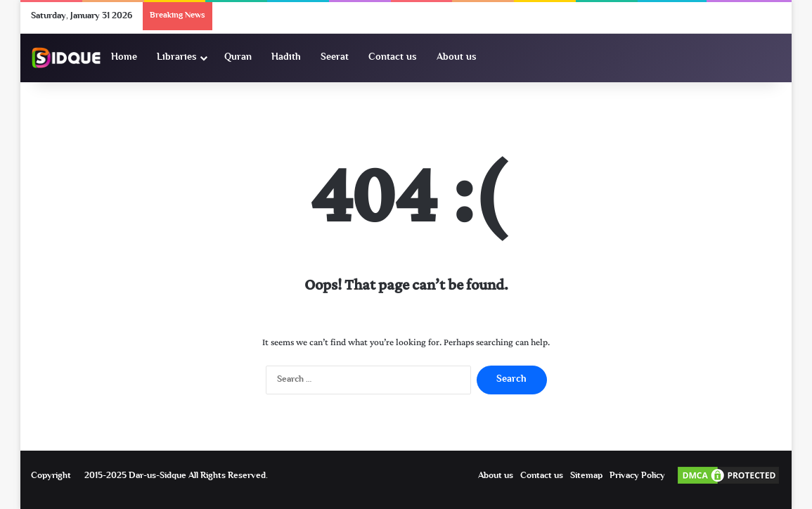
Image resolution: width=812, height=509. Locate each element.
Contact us (393, 58)
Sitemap (586, 476)
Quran (238, 58)
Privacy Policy (637, 476)
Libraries (177, 58)
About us (457, 58)
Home (124, 58)
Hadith (286, 58)
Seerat (335, 58)
